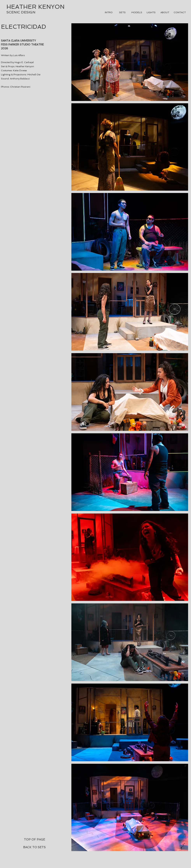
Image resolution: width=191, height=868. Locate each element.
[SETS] (122, 12)
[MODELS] (137, 12)
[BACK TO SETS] (34, 847)
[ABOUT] (165, 12)
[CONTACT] (180, 12)
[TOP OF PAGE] (34, 839)
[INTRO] (109, 12)
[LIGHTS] (151, 12)
